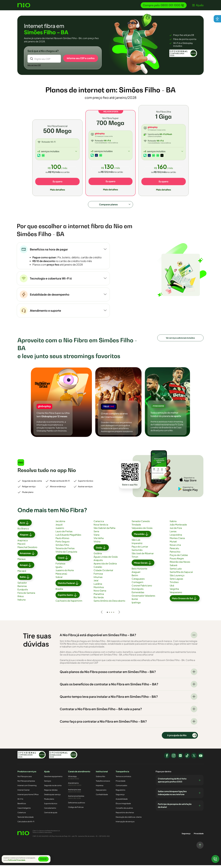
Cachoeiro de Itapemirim (69, 604)
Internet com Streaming (27, 788)
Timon (135, 560)
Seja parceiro (101, 793)
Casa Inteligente (24, 811)
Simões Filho (62, 548)
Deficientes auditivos (77, 805)
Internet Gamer (24, 793)
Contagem (137, 585)
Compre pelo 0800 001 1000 (164, 5)
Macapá (22, 574)
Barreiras (22, 589)
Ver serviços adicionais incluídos (180, 340)
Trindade (136, 528)
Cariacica (99, 524)
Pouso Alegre (177, 561)
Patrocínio (175, 555)
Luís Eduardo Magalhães (68, 538)
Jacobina (60, 524)
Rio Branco (23, 532)
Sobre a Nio (100, 779)
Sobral (59, 580)
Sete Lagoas (176, 582)
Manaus (21, 562)
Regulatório (121, 793)
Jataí (96, 583)
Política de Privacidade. (17, 860)
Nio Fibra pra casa (25, 779)
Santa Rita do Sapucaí (181, 575)
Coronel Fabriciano (142, 589)
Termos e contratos (123, 779)
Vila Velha (99, 541)
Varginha (174, 592)
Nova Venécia (101, 528)
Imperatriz (137, 546)
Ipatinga (136, 605)
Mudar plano (49, 802)
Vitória (97, 545)
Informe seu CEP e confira (81, 58)
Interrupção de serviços (125, 824)
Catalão (98, 570)
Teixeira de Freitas (65, 551)
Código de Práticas (76, 810)
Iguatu (59, 570)
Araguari (136, 575)
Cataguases (138, 582)
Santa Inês (137, 553)
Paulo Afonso (62, 541)
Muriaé (173, 545)
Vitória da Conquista (66, 555)
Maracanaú (61, 577)
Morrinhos (99, 590)
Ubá (172, 589)
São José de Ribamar (143, 556)
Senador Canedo (141, 524)
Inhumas (98, 580)
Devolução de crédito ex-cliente (129, 820)
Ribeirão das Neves (180, 565)
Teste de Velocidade (26, 820)
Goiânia (98, 556)
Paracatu (174, 551)
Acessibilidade (122, 802)
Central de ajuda (51, 815)
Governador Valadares (143, 599)
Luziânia (98, 587)
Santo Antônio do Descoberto (109, 604)
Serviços (48, 784)
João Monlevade (178, 528)
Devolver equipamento (53, 779)
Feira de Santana (26, 596)
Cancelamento (50, 811)
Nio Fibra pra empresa (26, 784)
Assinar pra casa (79, 794)
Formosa (98, 577)
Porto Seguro (63, 545)
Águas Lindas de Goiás (106, 560)
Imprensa (100, 788)
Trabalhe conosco (103, 784)
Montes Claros (177, 541)
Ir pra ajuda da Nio (182, 738)
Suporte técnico (51, 806)
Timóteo (174, 585)
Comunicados (121, 788)
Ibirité (135, 602)
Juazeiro (60, 531)
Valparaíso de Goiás (142, 531)
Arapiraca (23, 543)
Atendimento (79, 787)
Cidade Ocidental (103, 573)
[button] (198, 5)
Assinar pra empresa (79, 800)
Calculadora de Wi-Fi (26, 824)
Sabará (173, 568)
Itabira (173, 524)
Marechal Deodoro (27, 550)
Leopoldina (176, 538)
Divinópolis (138, 592)
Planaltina (99, 597)
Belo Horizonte (139, 572)
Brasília (59, 592)
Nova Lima (175, 548)
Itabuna (21, 603)
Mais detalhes (58, 190)
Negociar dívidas (51, 793)
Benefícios (22, 806)
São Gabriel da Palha (104, 531)
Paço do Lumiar (140, 550)
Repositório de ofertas (125, 815)
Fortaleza (60, 567)
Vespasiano (176, 595)
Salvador (22, 586)
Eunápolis (23, 593)
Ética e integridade (123, 806)
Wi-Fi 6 (20, 802)
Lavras (173, 534)
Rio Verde (99, 600)
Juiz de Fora (176, 531)
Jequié (59, 528)
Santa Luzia (176, 572)
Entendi (43, 859)
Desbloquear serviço (52, 797)
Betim (135, 578)
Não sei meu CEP (34, 66)
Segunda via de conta (53, 788)
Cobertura (22, 815)
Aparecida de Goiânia (105, 567)
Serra (96, 534)
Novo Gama (100, 594)
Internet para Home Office (28, 797)
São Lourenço (177, 578)
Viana (96, 538)
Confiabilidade (102, 797)
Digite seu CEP (42, 59)
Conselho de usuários (124, 811)
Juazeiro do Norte (65, 573)
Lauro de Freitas (64, 534)
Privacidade (121, 784)
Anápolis (98, 563)
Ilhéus (21, 599)
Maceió (21, 547)
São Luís (136, 543)
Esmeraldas (138, 595)
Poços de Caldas (179, 558)
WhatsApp (79, 780)
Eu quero (58, 182)
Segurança (120, 797)
